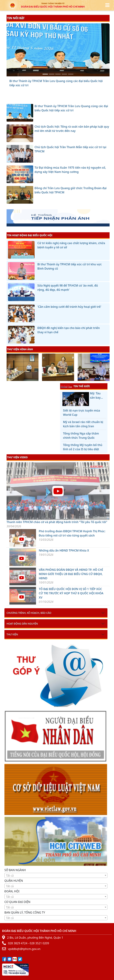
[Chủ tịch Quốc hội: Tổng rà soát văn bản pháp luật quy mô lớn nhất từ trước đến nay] (52, 74)
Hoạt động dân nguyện (22, 624)
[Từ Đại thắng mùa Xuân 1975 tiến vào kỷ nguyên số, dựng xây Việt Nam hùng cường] (64, 74)
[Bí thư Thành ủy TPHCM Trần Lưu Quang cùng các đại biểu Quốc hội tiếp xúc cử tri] (45, 74)
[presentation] (9, 368)
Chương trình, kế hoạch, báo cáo (29, 613)
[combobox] (56, 875)
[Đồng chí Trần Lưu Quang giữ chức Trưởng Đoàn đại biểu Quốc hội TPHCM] (71, 74)
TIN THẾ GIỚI (75, 386)
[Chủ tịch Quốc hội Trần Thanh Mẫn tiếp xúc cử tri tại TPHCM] (58, 74)
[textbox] (56, 876)
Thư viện (12, 634)
